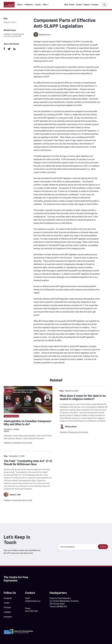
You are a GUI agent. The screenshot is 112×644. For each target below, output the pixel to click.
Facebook (8, 598)
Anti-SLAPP (17, 36)
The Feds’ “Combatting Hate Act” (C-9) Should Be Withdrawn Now (28, 463)
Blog (66, 5)
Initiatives (29, 5)
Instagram (8, 617)
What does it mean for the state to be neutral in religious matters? (83, 397)
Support (87, 5)
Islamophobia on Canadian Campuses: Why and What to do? (28, 423)
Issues (38, 5)
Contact (79, 5)
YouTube (7, 607)
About (19, 5)
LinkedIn (7, 612)
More (45, 5)
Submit (103, 547)
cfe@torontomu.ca (33, 601)
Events (72, 5)
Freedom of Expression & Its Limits (18, 443)
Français (95, 5)
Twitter (7, 603)
